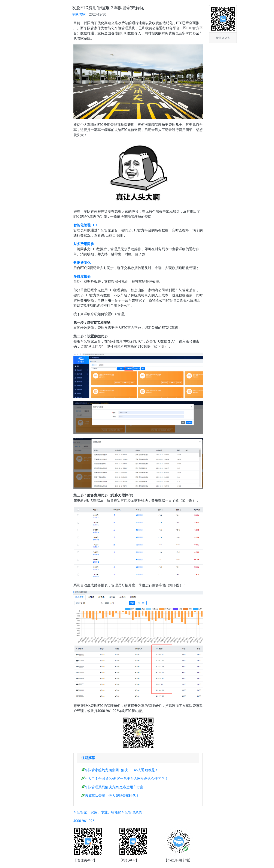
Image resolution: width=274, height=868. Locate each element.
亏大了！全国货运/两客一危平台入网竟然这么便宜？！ (126, 779)
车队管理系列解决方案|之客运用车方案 (114, 787)
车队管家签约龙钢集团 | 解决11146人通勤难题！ (121, 770)
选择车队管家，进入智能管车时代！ (112, 796)
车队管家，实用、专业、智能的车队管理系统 (108, 812)
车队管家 (79, 14)
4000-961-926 (84, 821)
